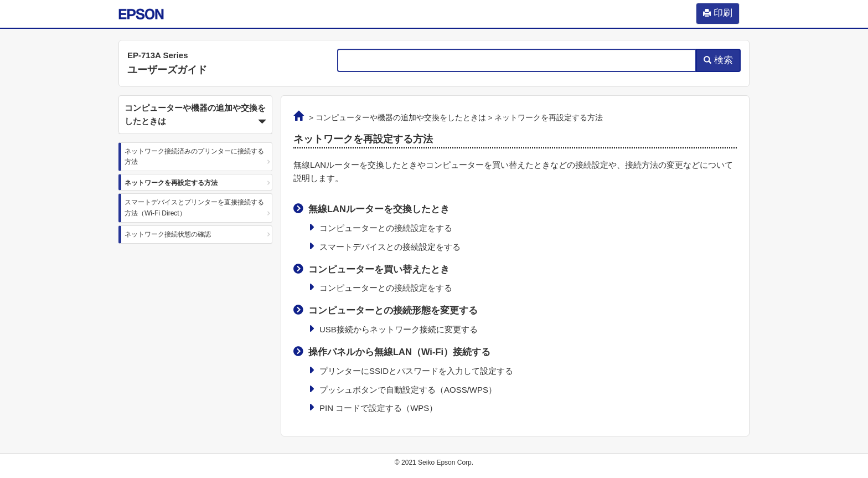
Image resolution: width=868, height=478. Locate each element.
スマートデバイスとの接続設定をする (390, 247)
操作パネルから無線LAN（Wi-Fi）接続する (399, 352)
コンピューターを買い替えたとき (379, 269)
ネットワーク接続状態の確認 (168, 234)
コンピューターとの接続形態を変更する (393, 310)
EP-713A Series (158, 55)
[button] (195, 115)
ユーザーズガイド (167, 70)
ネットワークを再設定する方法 (171, 183)
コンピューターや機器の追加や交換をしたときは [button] (195, 116)
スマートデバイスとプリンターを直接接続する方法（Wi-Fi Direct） (194, 207)
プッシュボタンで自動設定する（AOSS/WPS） (408, 390)
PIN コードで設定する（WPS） (378, 408)
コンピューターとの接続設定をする (386, 228)
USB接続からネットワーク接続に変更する (399, 329)
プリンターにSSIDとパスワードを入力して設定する (416, 371)
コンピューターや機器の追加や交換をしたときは (401, 118)
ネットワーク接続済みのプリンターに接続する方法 (194, 156)
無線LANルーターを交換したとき (379, 209)
